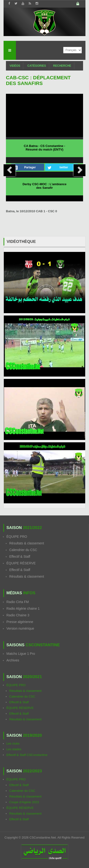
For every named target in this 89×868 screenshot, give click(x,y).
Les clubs (13, 743)
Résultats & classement (27, 543)
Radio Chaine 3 (18, 615)
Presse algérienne (20, 622)
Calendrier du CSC (23, 550)
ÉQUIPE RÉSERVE (21, 563)
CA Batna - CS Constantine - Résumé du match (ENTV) (44, 148)
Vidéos (15, 66)
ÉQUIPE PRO (17, 537)
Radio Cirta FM (18, 602)
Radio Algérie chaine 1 (23, 609)
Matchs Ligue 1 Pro (21, 654)
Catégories (37, 66)
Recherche (62, 66)
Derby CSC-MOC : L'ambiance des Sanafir (44, 186)
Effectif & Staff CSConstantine (27, 755)
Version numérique (20, 628)
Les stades (14, 749)
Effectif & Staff (20, 557)
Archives (13, 660)
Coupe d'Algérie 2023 (24, 802)
